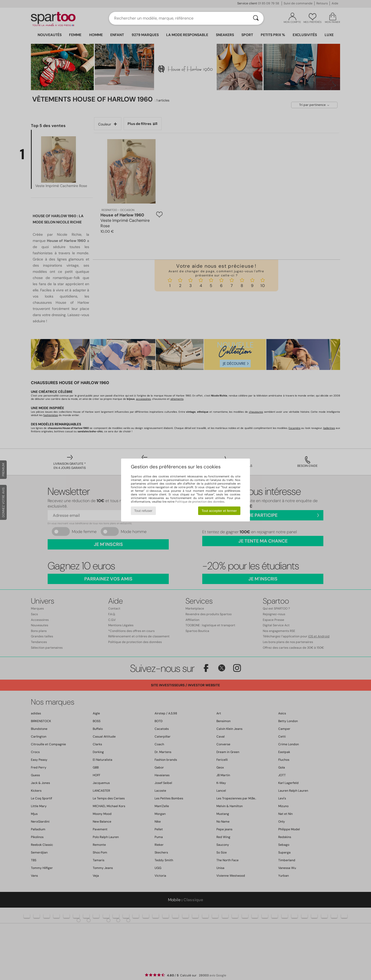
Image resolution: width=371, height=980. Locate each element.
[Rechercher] (256, 18)
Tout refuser (143, 511)
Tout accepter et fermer (219, 511)
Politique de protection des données (200, 502)
